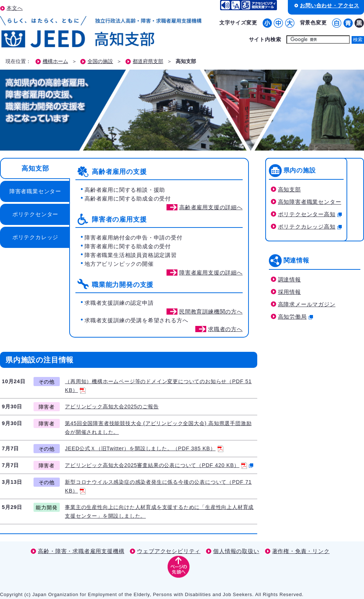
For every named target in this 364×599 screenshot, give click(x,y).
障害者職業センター (35, 191)
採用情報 (289, 292)
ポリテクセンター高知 (310, 214)
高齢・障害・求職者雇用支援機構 (81, 551)
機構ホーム (55, 61)
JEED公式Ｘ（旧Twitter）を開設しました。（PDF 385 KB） (144, 448)
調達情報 (289, 279)
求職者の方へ (225, 329)
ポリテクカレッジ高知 (310, 227)
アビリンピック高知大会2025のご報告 (112, 407)
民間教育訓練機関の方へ (211, 312)
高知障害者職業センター (310, 202)
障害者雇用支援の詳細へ (211, 273)
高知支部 (35, 168)
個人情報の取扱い (236, 551)
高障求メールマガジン (307, 304)
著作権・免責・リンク (301, 551)
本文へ (15, 8)
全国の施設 (100, 61)
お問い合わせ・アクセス (330, 5)
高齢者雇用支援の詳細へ (211, 207)
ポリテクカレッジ (35, 237)
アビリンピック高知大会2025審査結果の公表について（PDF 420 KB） (159, 465)
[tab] (35, 168)
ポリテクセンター (35, 214)
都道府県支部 (148, 61)
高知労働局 (295, 317)
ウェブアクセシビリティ (169, 551)
